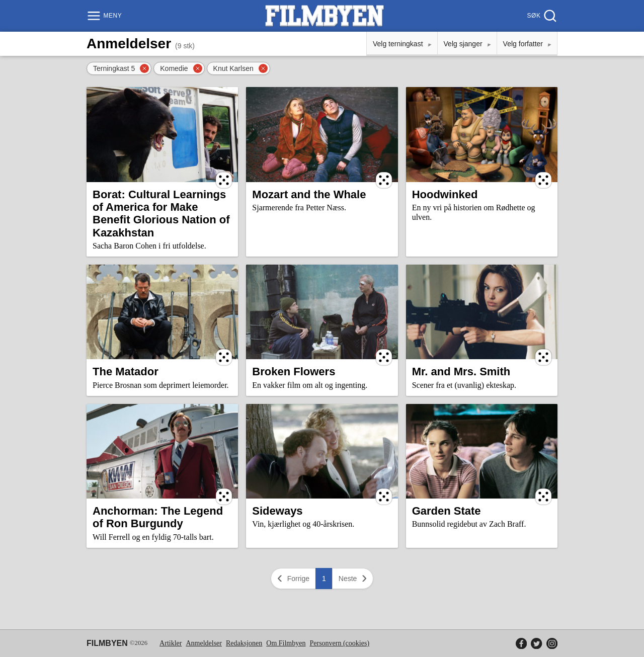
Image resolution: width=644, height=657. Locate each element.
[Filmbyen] (325, 16)
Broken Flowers (294, 372)
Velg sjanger (463, 44)
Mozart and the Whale (309, 194)
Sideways (277, 511)
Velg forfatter (523, 44)
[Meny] (105, 16)
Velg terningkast (398, 44)
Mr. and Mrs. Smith (461, 372)
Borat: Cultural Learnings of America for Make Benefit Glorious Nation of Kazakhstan (161, 214)
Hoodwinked (445, 194)
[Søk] (541, 16)
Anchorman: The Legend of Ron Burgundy (158, 517)
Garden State (447, 511)
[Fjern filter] (144, 68)
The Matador (126, 372)
